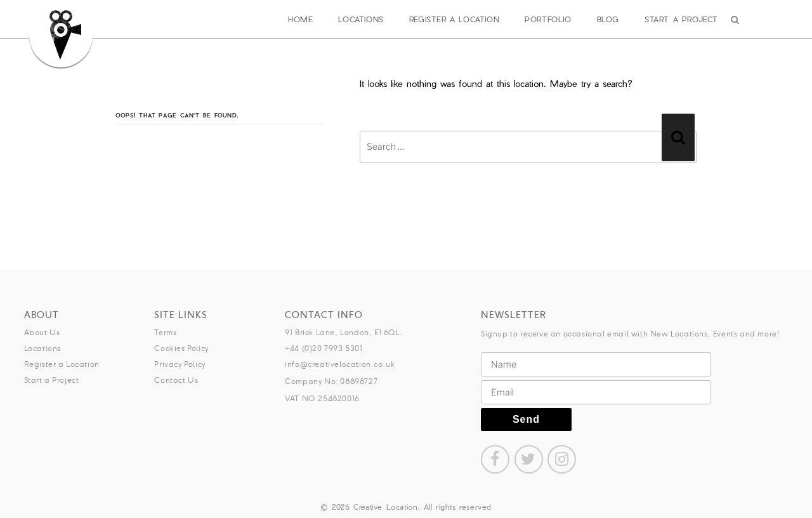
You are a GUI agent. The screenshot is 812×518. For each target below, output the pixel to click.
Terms (165, 332)
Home (300, 19)
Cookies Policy (181, 348)
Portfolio (548, 19)
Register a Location (454, 19)
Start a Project (681, 19)
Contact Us (176, 380)
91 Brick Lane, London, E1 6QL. (344, 332)
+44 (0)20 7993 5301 (324, 348)
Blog (608, 19)
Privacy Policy (180, 364)
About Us (42, 332)
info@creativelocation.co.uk (340, 364)
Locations (361, 19)
